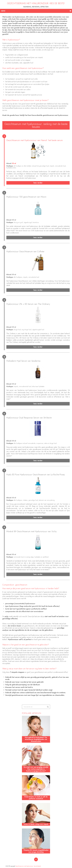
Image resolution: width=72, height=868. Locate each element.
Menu (3, 11)
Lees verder (38, 183)
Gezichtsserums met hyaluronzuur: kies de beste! (36, 3)
